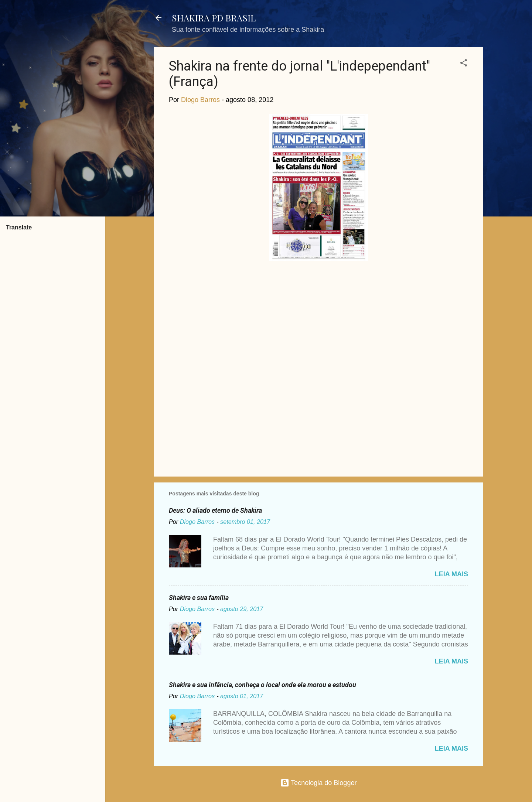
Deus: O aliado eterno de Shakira (215, 510)
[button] (464, 64)
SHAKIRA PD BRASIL (214, 18)
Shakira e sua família (199, 598)
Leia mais (451, 574)
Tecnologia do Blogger (319, 783)
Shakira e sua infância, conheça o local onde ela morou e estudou (262, 685)
